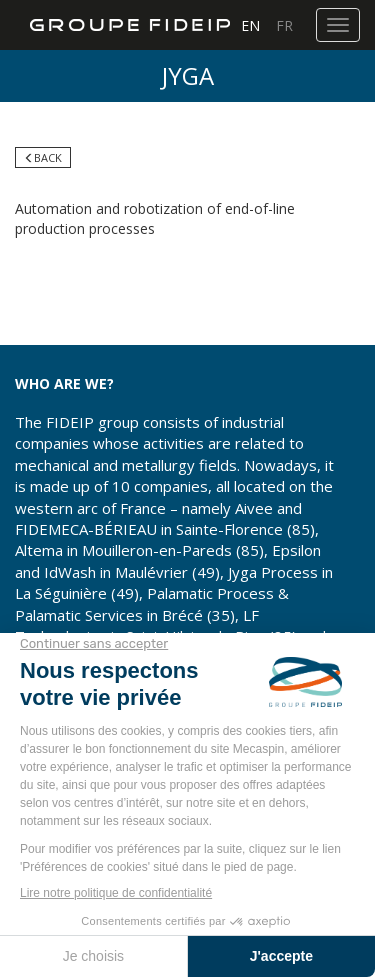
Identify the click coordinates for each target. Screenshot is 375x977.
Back (43, 157)
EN (250, 25)
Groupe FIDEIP (122, 25)
